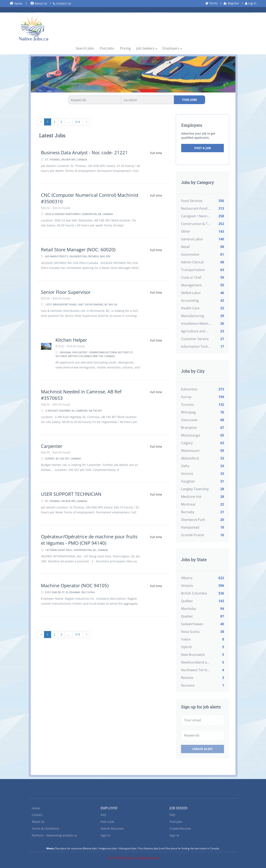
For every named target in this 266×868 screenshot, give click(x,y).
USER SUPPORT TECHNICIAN (71, 494)
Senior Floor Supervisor (66, 292)
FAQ (103, 815)
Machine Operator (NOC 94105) (75, 585)
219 (78, 122)
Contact (37, 815)
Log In (251, 3)
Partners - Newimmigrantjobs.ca (54, 835)
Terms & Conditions (46, 828)
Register (231, 3)
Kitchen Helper (71, 340)
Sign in (105, 835)
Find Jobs (190, 100)
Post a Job (203, 148)
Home (16, 3)
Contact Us (62, 3)
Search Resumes (112, 828)
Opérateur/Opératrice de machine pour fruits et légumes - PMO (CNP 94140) (89, 540)
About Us (39, 3)
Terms (212, 3)
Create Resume (180, 828)
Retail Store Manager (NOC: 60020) (78, 249)
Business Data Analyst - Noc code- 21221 (84, 152)
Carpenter (52, 446)
